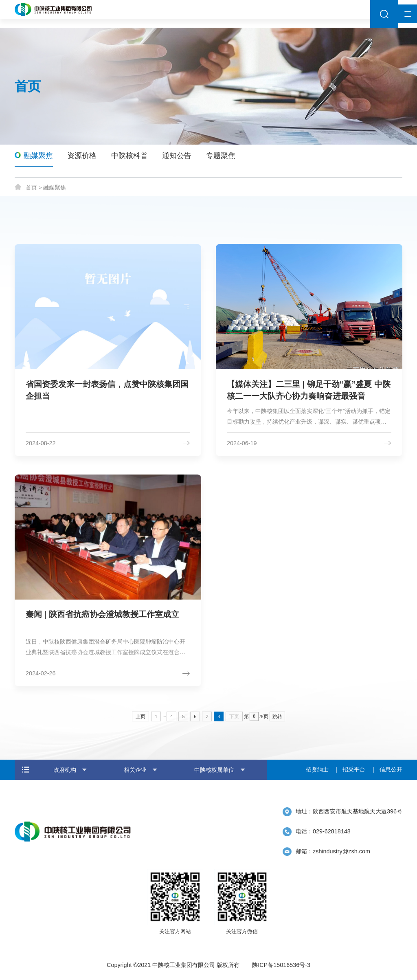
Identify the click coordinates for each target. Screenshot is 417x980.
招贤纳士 (317, 769)
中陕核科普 (129, 156)
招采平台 (354, 769)
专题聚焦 (221, 156)
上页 (140, 716)
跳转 (277, 716)
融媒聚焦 (38, 156)
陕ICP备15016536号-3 (281, 965)
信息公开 (391, 769)
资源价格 (82, 156)
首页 (31, 188)
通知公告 (177, 156)
